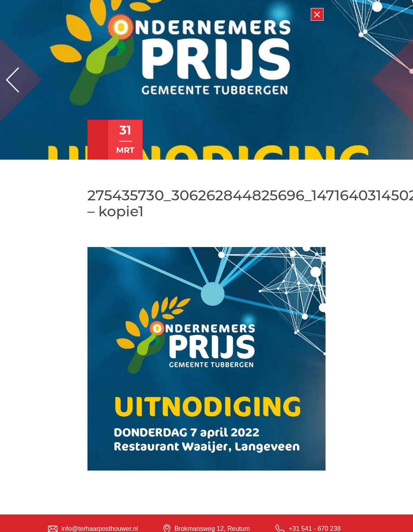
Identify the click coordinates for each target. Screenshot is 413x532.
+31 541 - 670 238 (315, 529)
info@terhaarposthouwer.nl (100, 529)
